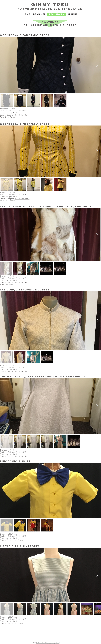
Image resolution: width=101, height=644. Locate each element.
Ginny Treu (50, 5)
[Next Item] (97, 65)
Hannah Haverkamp (22, 115)
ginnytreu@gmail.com (55, 643)
